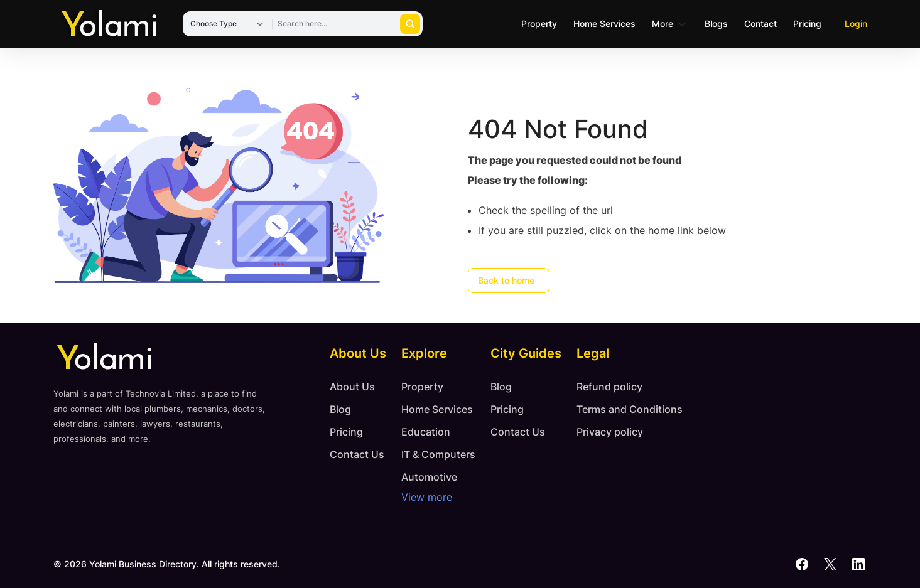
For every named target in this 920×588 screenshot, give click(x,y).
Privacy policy (610, 432)
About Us (352, 387)
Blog (340, 409)
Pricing (807, 24)
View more (427, 497)
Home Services (604, 24)
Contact (760, 24)
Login (856, 24)
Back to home (506, 280)
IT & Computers (438, 454)
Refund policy (609, 387)
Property (539, 24)
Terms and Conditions (630, 409)
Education (426, 432)
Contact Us (357, 454)
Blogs (716, 24)
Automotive (429, 477)
